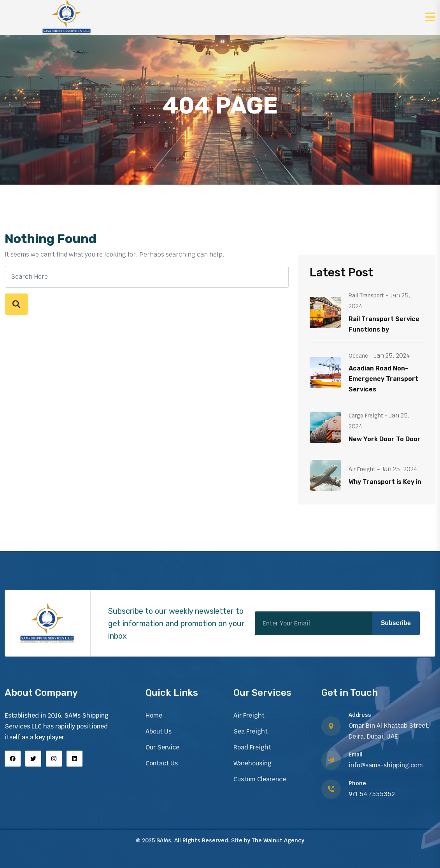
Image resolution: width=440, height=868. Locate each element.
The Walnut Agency (278, 840)
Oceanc (358, 356)
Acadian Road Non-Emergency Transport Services (383, 379)
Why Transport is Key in (385, 482)
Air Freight (362, 469)
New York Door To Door (385, 439)
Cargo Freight (366, 416)
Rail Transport (366, 295)
